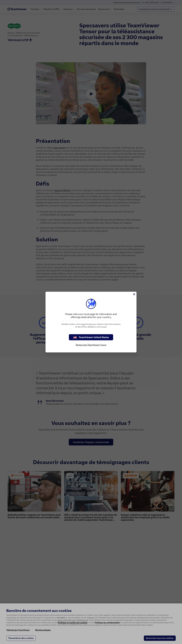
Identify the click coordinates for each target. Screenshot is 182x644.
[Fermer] (134, 294)
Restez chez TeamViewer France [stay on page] (91, 345)
